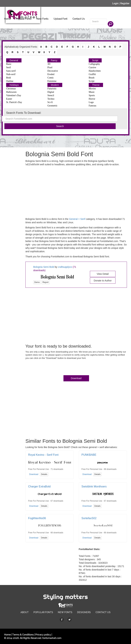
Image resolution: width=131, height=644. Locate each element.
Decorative (53, 71)
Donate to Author (103, 281)
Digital (51, 92)
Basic (9, 64)
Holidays (14, 85)
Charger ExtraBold (39, 486)
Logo (91, 102)
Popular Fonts (24, 19)
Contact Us (79, 19)
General (14, 60)
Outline (10, 81)
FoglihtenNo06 (37, 518)
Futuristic (52, 89)
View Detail (103, 274)
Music (92, 92)
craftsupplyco (65, 267)
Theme (96, 85)
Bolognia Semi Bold (44, 267)
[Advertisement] (18, 267)
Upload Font (60, 19)
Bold (8, 78)
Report (46, 282)
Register (125, 3)
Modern (55, 85)
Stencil (51, 95)
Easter (9, 99)
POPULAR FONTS (43, 612)
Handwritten (95, 71)
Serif (8, 67)
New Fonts (42, 19)
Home (7, 19)
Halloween (11, 92)
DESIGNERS (84, 612)
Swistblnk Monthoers (94, 486)
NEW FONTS (65, 612)
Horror (92, 99)
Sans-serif (11, 71)
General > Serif (77, 219)
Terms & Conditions (23, 635)
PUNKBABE (89, 455)
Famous (92, 106)
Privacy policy (43, 635)
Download (76, 378)
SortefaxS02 (89, 518)
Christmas (11, 89)
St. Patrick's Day (14, 102)
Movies (92, 89)
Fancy (54, 60)
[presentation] (51, 368)
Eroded (51, 74)
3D (49, 64)
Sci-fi (50, 102)
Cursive (92, 67)
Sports (92, 95)
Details (44, 474)
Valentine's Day (14, 95)
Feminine (52, 81)
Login (115, 3)
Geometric (52, 106)
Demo (37, 282)
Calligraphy (94, 64)
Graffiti (92, 74)
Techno (51, 99)
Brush (92, 78)
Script (95, 60)
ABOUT (25, 612)
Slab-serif (11, 74)
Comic (51, 78)
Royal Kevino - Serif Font (43, 455)
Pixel (50, 67)
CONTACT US (103, 612)
